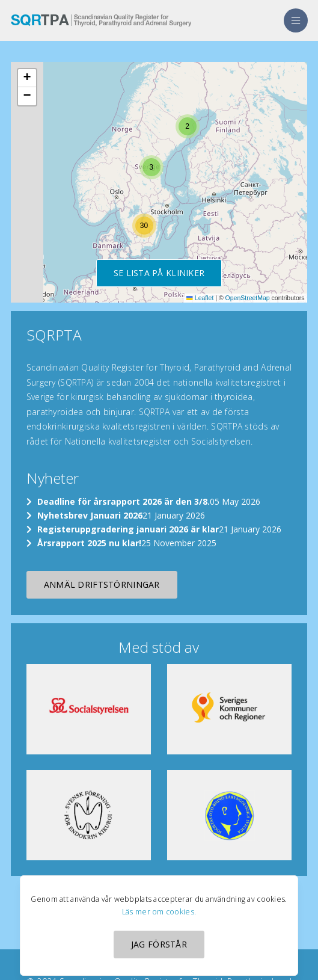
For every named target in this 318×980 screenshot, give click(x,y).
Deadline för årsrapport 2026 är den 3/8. (124, 501)
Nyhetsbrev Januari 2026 (90, 515)
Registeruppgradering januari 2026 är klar (128, 529)
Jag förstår (159, 944)
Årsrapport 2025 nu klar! (89, 543)
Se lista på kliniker (159, 273)
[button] (188, 126)
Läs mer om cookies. (159, 912)
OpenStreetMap (248, 298)
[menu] (296, 20)
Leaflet (200, 298)
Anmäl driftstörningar (102, 584)
